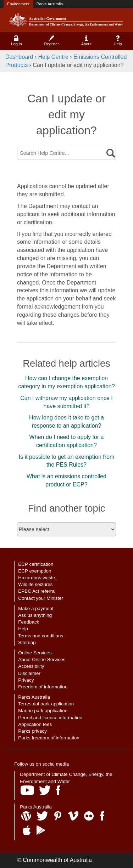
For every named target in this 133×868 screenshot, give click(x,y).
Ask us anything (35, 615)
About (86, 41)
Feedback (29, 622)
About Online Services (42, 660)
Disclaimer (29, 673)
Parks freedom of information (49, 738)
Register (51, 41)
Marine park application (43, 711)
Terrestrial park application (46, 704)
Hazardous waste (37, 578)
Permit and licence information (50, 718)
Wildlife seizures (35, 584)
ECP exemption (35, 571)
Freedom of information (43, 687)
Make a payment (36, 608)
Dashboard (19, 57)
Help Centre (53, 57)
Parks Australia (50, 4)
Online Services (35, 653)
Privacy (26, 680)
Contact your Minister (41, 598)
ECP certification (36, 564)
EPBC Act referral (37, 591)
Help (118, 41)
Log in (16, 41)
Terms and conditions (41, 636)
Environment (18, 4)
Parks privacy (32, 731)
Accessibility (31, 666)
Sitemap (27, 642)
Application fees (35, 724)
